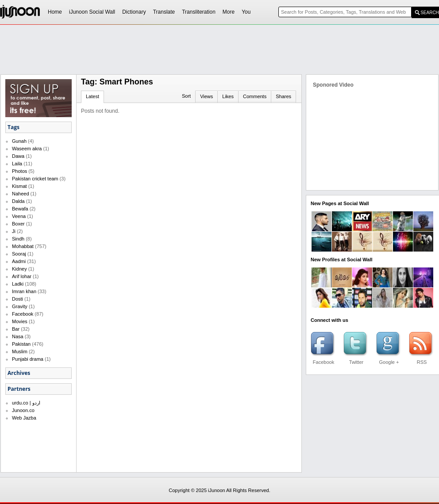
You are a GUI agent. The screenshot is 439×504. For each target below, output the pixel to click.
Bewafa (20, 209)
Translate (164, 12)
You (246, 12)
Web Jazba (24, 418)
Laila (17, 164)
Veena (19, 216)
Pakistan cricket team (35, 179)
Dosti (17, 299)
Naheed (21, 194)
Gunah (19, 141)
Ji (14, 231)
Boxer (18, 224)
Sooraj (19, 254)
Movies (20, 321)
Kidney (19, 269)
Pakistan (21, 344)
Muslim (20, 351)
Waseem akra (27, 149)
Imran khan (24, 291)
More (229, 12)
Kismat (19, 186)
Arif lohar (22, 276)
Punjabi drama (28, 359)
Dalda (18, 201)
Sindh (18, 239)
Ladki (18, 284)
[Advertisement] (208, 91)
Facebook (23, 314)
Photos (19, 171)
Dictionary (134, 12)
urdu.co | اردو (26, 403)
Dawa (18, 156)
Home (55, 12)
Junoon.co (23, 410)
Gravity (20, 306)
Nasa (18, 336)
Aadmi (19, 261)
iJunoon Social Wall (92, 12)
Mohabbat (23, 246)
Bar (16, 329)
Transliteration (199, 12)
